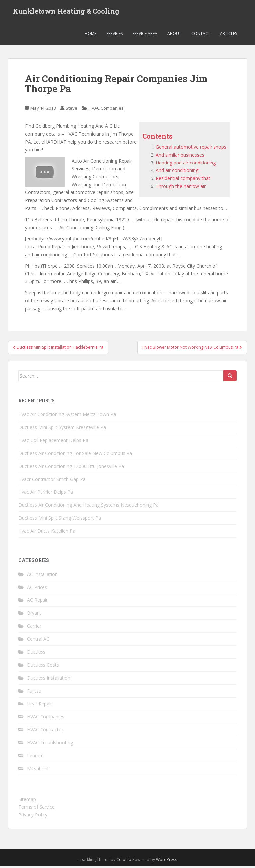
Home (90, 35)
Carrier (34, 627)
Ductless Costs (43, 666)
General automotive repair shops (191, 148)
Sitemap (27, 800)
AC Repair (37, 601)
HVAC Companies (106, 110)
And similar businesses (180, 156)
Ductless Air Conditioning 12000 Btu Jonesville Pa (71, 468)
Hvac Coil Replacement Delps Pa (53, 442)
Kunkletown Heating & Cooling (66, 12)
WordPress (167, 861)
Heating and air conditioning (186, 164)
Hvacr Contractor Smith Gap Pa (52, 481)
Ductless (36, 653)
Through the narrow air (181, 188)
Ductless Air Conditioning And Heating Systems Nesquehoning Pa (88, 507)
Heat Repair (40, 705)
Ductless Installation (49, 679)
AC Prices (37, 588)
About (174, 35)
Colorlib (124, 861)
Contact (201, 35)
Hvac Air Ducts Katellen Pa (47, 533)
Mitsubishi (38, 770)
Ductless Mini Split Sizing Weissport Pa (60, 520)
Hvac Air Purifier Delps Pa (46, 494)
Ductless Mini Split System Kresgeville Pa (62, 429)
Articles (229, 35)
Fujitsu (34, 692)
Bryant (34, 614)
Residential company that (183, 180)
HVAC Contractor (45, 731)
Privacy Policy (33, 816)
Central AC (38, 640)
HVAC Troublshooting (50, 744)
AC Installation (42, 575)
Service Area (145, 35)
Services (114, 35)
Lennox (35, 757)
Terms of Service (37, 808)
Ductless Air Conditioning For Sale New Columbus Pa (75, 455)
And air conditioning (177, 172)
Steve (72, 110)
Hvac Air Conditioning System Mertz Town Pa (67, 416)
